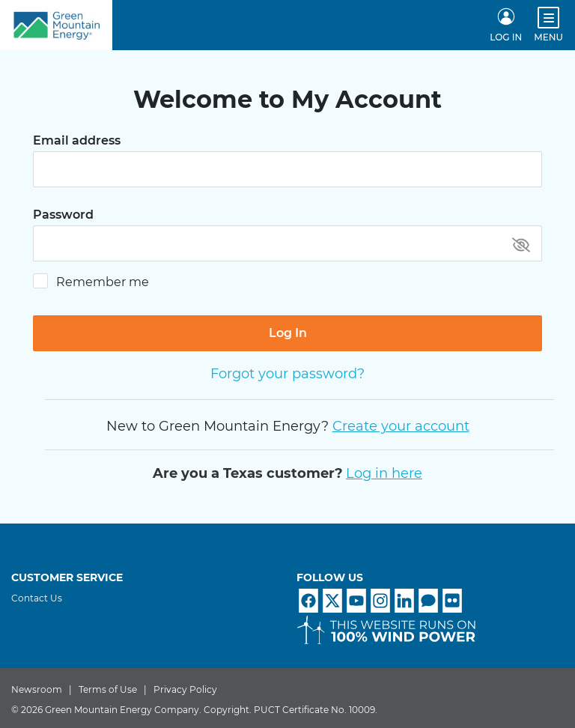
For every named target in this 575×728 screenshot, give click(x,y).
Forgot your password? (287, 374)
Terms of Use (108, 689)
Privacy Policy (185, 689)
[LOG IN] (506, 25)
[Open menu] (548, 18)
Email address (77, 141)
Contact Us (37, 598)
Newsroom (37, 689)
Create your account (401, 426)
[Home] (56, 25)
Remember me (103, 282)
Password (63, 215)
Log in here (384, 473)
